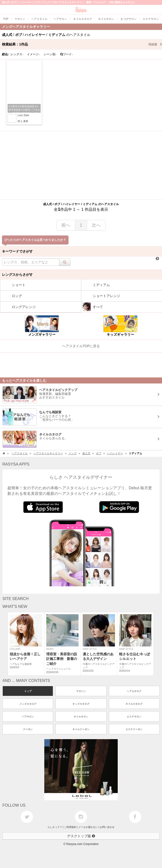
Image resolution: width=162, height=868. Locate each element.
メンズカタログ (28, 704)
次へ (96, 225)
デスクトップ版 (81, 836)
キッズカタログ (81, 704)
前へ (66, 225)
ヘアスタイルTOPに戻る (81, 346)
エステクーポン (134, 729)
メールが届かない (88, 827)
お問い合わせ (107, 827)
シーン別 (50, 54)
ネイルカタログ (134, 704)
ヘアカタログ (134, 691)
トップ (28, 691)
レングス (17, 54)
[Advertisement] (81, 165)
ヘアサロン (28, 717)
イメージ (34, 54)
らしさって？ (55, 827)
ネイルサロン (81, 717)
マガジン (81, 691)
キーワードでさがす (17, 251)
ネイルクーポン (81, 729)
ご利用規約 (70, 827)
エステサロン (134, 717)
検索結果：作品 (82, 44)
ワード (67, 54)
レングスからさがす (17, 275)
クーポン (28, 729)
